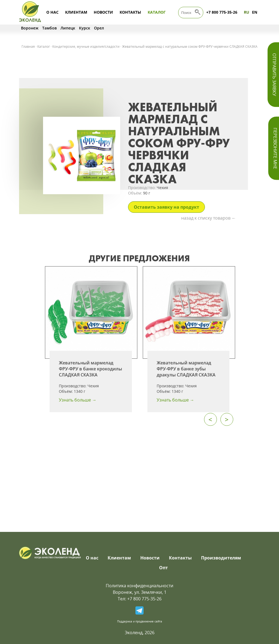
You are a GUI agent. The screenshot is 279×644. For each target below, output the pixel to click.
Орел (99, 28)
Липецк (68, 28)
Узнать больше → (78, 400)
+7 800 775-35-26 (222, 12)
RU (247, 12)
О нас (52, 12)
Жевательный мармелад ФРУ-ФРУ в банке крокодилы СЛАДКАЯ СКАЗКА (90, 369)
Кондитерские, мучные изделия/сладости (86, 47)
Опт (163, 568)
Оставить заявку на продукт (166, 207)
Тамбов (49, 28)
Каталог (157, 12)
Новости (103, 12)
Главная (28, 47)
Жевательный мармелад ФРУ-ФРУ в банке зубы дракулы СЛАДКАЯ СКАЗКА (186, 369)
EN (255, 12)
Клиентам (76, 12)
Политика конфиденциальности (139, 586)
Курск (85, 28)
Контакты (130, 12)
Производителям (221, 558)
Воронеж (30, 28)
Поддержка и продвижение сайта (140, 621)
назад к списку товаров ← (209, 218)
